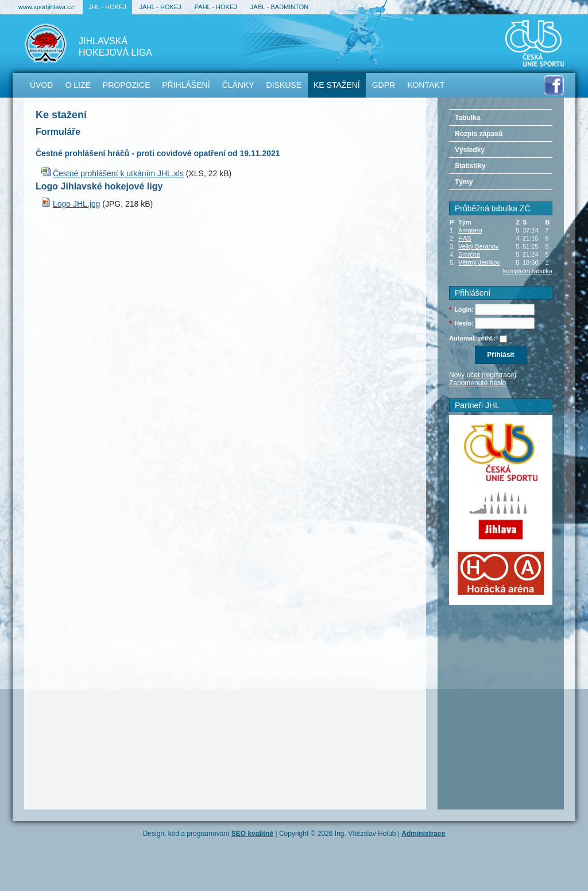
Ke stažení (337, 85)
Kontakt (426, 85)
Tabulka (467, 118)
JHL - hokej (107, 7)
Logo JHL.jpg (77, 204)
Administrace (423, 834)
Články (238, 85)
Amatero (470, 230)
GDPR (384, 85)
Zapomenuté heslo (477, 383)
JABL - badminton (279, 7)
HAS (465, 238)
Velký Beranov (478, 246)
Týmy (464, 182)
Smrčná (469, 254)
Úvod (41, 85)
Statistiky (470, 166)
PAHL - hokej (216, 7)
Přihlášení (186, 85)
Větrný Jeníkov (479, 262)
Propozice (126, 85)
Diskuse (284, 85)
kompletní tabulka (528, 271)
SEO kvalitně (252, 834)
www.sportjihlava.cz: (47, 7)
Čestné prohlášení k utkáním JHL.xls (118, 173)
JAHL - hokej (160, 7)
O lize (78, 85)
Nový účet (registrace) (483, 375)
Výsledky (470, 150)
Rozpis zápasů (479, 134)
